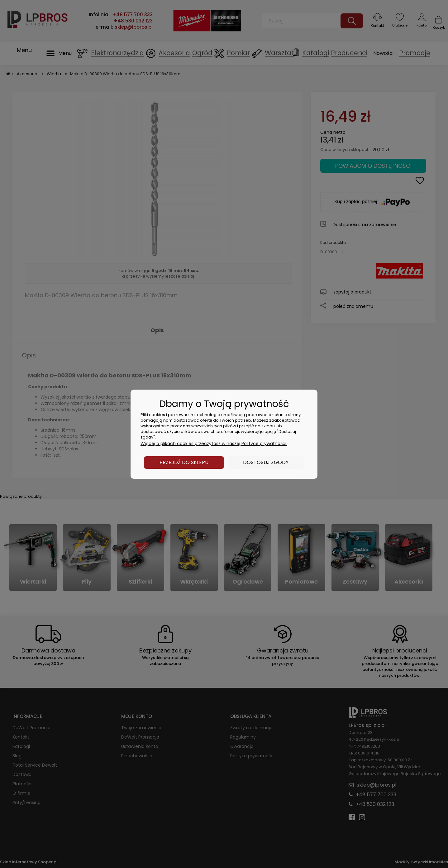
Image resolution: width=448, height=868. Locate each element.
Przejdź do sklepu (184, 462)
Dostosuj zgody (266, 462)
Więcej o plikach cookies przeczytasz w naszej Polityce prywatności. (214, 444)
